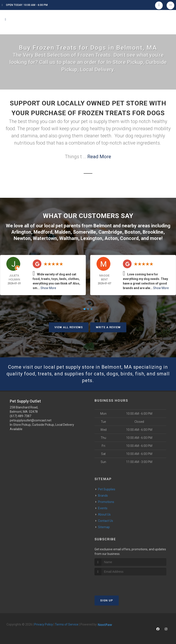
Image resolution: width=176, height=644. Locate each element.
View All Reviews (69, 327)
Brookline (153, 232)
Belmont (103, 226)
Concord (129, 238)
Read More (99, 157)
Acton (111, 238)
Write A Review (108, 327)
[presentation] (118, 583)
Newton (22, 238)
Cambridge (110, 232)
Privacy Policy (44, 624)
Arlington (21, 232)
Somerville (85, 232)
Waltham (69, 238)
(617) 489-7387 (20, 416)
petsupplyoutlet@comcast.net (31, 420)
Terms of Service (67, 624)
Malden (63, 232)
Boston (132, 232)
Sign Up (107, 600)
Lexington (91, 238)
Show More (48, 288)
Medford (43, 232)
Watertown (45, 238)
